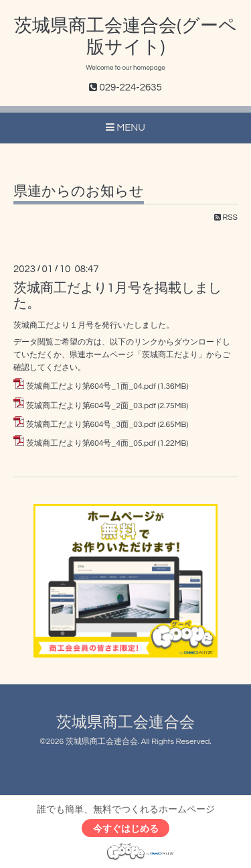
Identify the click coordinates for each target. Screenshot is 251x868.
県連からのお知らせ (79, 191)
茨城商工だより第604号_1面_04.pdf (91, 386)
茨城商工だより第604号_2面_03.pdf (91, 406)
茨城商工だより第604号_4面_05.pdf (91, 443)
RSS (226, 218)
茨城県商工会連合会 (125, 723)
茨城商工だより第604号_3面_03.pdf (91, 425)
